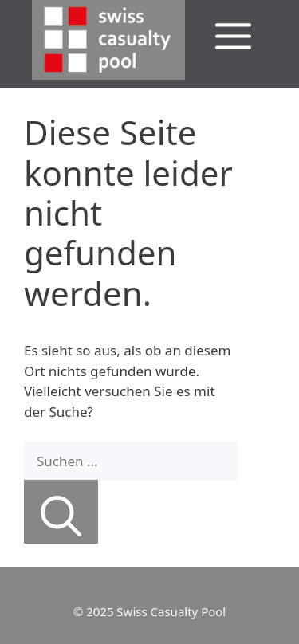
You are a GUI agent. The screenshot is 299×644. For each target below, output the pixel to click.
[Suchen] (61, 512)
